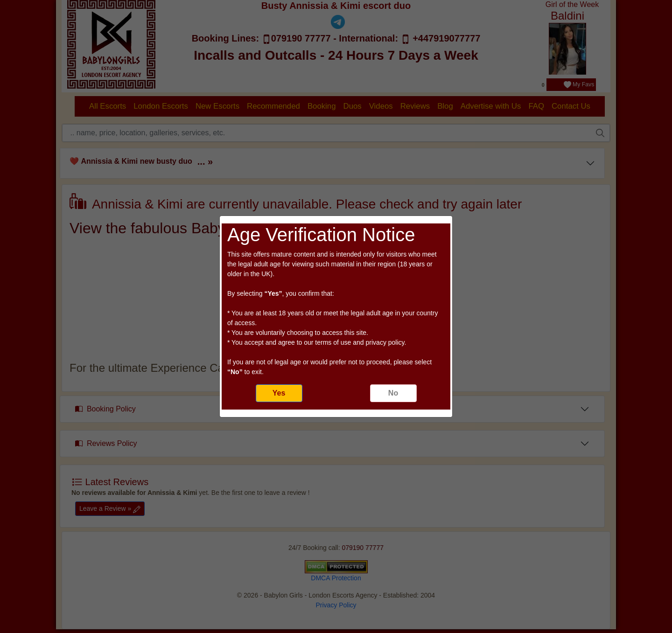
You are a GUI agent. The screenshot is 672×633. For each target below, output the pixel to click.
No (393, 393)
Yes (279, 393)
